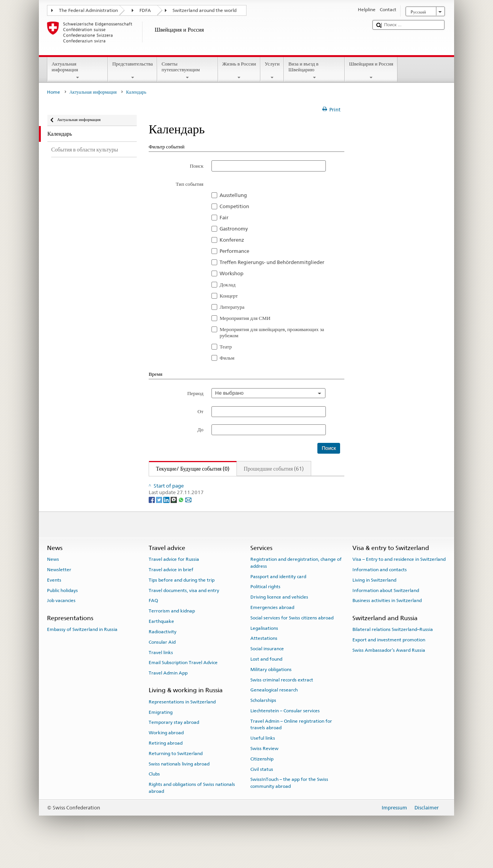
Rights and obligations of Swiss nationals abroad (192, 805)
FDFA (145, 10)
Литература (232, 307)
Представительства (132, 71)
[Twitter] (160, 517)
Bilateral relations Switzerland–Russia (393, 647)
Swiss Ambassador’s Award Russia (389, 668)
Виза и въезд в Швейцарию (314, 71)
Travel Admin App (168, 691)
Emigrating (161, 730)
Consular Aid (162, 659)
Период (195, 393)
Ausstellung (233, 195)
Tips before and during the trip (182, 598)
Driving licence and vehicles (279, 615)
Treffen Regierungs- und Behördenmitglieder (272, 262)
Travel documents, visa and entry (184, 608)
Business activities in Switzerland (387, 618)
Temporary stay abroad (174, 740)
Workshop (231, 273)
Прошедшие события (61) (274, 468)
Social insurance (267, 666)
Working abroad (166, 750)
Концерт (229, 296)
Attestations (264, 656)
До (201, 429)
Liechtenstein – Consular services (285, 728)
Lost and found (266, 677)
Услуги (272, 71)
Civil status (262, 787)
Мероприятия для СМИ (245, 318)
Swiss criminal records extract (282, 697)
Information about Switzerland (386, 608)
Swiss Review (264, 766)
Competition (234, 206)
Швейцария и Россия (371, 71)
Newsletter (59, 587)
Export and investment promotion (389, 658)
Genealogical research (274, 708)
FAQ (153, 618)
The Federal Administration (88, 10)
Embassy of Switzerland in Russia (82, 647)
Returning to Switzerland (176, 771)
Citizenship (262, 776)
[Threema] (174, 517)
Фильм (227, 358)
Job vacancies (61, 618)
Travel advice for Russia (174, 577)
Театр (226, 347)
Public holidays (62, 608)
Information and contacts (380, 587)
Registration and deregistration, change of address (296, 580)
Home (54, 92)
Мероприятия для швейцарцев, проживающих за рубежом (272, 332)
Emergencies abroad (272, 625)
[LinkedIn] (167, 517)
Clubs (154, 792)
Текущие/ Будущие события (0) (189, 468)
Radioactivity (163, 649)
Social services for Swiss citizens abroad (292, 635)
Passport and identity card (278, 594)
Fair (224, 217)
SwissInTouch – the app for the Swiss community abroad (289, 800)
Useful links (263, 756)
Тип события (189, 184)
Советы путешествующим (188, 71)
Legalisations (264, 646)
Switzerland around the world (205, 10)
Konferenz (232, 240)
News (53, 577)
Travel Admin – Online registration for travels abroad (291, 742)
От (200, 411)
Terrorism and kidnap (172, 629)
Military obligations (271, 687)
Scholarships (263, 718)
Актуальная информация (78, 71)
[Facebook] (152, 517)
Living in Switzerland (374, 598)
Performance (234, 251)
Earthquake (161, 639)
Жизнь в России (239, 71)
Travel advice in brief (171, 587)
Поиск (197, 166)
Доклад (227, 284)
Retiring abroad (166, 761)
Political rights (265, 604)
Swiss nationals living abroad (179, 781)
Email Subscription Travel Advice (183, 680)
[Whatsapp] (182, 517)
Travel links (161, 670)
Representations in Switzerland (182, 719)
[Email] (188, 517)
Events (54, 598)
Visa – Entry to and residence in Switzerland (399, 577)
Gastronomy (234, 229)
